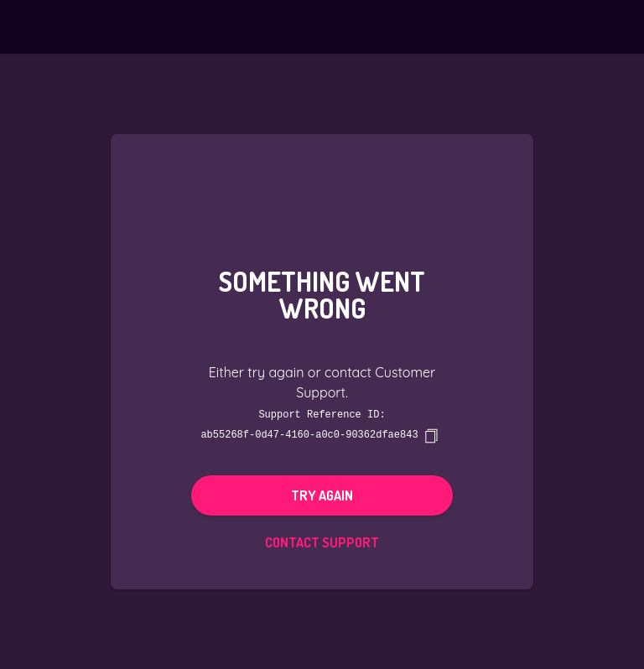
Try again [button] (322, 495)
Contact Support (322, 542)
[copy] (431, 435)
